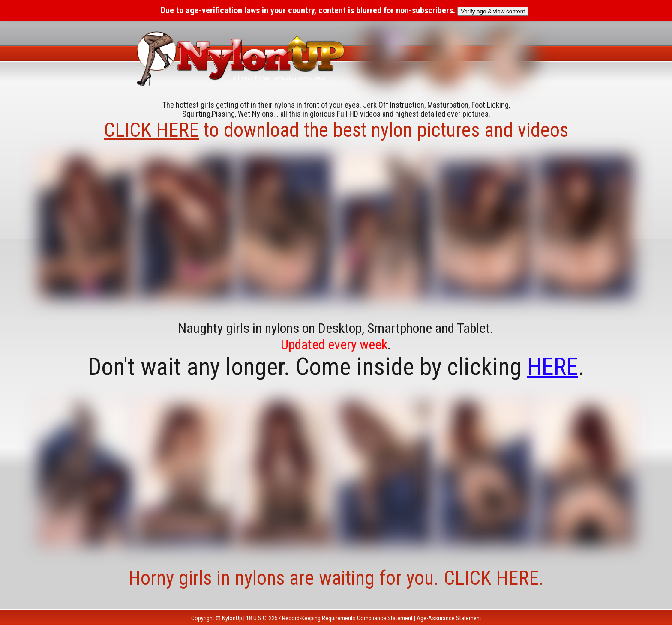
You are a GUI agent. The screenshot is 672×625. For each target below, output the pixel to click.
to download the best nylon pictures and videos (336, 130)
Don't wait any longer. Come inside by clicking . (336, 367)
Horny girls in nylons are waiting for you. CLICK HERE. (336, 578)
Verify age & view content (493, 11)
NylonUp (232, 618)
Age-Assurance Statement (449, 618)
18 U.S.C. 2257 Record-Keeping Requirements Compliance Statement (329, 618)
